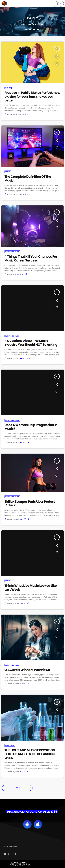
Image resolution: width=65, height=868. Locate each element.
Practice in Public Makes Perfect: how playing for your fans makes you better (32, 97)
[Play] (61, 4)
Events (8, 88)
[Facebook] (12, 854)
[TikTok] (8, 854)
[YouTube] (5, 854)
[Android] (15, 854)
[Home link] (4, 4)
